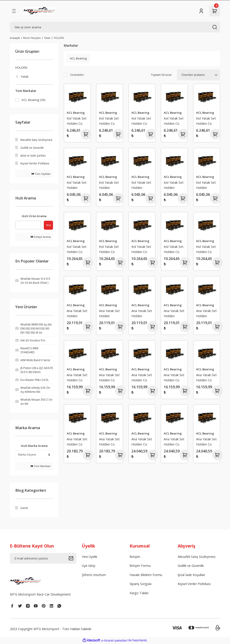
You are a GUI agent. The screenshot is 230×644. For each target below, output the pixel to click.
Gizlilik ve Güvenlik (191, 566)
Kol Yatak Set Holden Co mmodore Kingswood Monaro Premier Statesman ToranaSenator (77, 250)
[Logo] (39, 11)
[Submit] (72, 559)
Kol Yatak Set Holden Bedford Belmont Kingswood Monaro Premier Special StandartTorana (77, 186)
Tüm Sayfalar (41, 174)
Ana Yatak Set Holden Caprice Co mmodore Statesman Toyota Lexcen (77, 314)
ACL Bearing (76, 113)
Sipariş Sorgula (140, 584)
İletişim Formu (140, 566)
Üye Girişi (88, 566)
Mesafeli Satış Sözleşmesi (197, 557)
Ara (48, 225)
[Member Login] (201, 11)
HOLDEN (59, 38)
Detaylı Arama (41, 237)
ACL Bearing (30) (33, 100)
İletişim (135, 557)
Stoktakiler (77, 75)
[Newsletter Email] (43, 559)
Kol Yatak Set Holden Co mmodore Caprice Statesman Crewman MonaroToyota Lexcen (77, 121)
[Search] (115, 27)
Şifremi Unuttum (94, 575)
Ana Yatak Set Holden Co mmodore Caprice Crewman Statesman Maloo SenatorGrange (77, 442)
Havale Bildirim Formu (146, 575)
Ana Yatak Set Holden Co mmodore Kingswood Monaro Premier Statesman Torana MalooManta (77, 378)
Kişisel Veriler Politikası (194, 584)
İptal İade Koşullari (191, 575)
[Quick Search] (28, 225)
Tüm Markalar (41, 466)
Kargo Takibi (139, 593)
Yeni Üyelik (90, 557)
